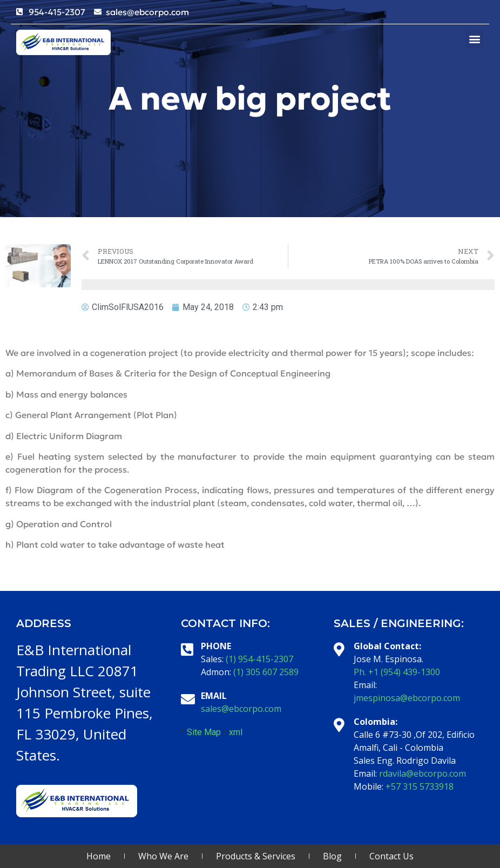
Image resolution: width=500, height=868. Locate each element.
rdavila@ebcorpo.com (423, 773)
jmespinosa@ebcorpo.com (407, 698)
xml (236, 732)
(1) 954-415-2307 (259, 659)
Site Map (204, 732)
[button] (474, 39)
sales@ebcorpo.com (241, 709)
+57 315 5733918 (420, 786)
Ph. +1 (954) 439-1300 (397, 672)
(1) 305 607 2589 (266, 672)
